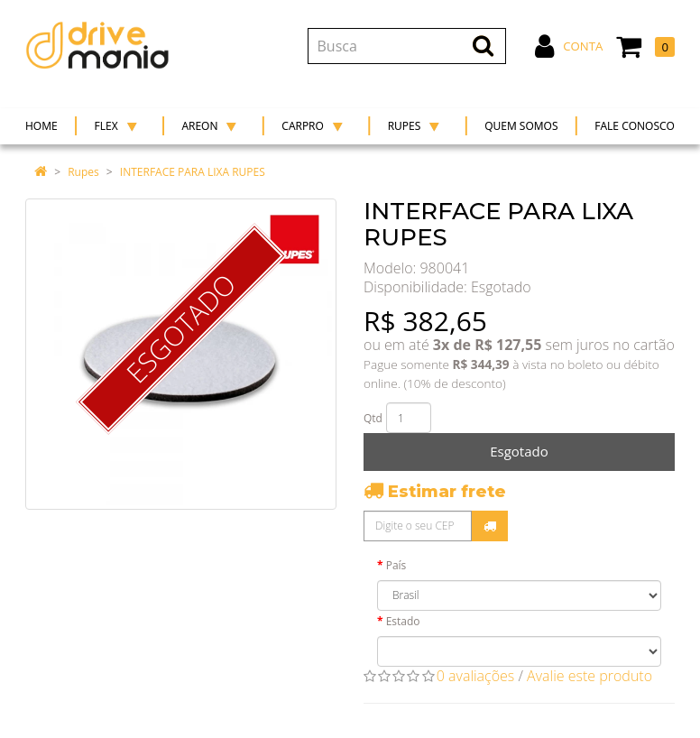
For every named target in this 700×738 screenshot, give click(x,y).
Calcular (490, 526)
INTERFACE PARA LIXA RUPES (193, 172)
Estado (403, 621)
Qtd (373, 418)
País (396, 565)
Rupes (83, 172)
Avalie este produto (589, 676)
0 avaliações (476, 676)
